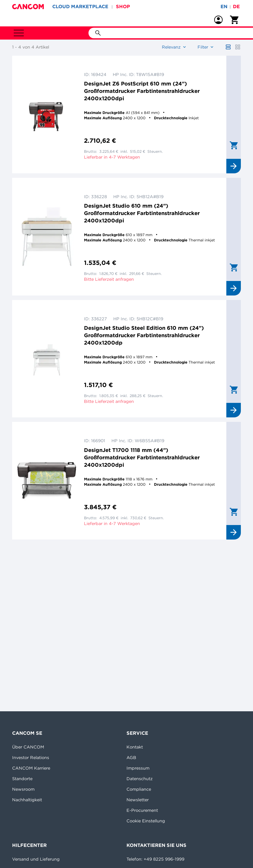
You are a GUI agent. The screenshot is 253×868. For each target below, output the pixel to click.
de (236, 6)
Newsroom (23, 789)
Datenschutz (140, 779)
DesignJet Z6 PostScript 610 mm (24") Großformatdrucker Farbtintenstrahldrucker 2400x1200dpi (142, 91)
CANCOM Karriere (31, 768)
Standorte (22, 779)
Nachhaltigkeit (27, 800)
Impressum (138, 768)
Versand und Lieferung (36, 859)
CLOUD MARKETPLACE (80, 6)
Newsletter (138, 800)
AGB (131, 757)
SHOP (123, 6)
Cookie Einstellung (146, 821)
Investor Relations (31, 757)
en (224, 6)
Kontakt (135, 747)
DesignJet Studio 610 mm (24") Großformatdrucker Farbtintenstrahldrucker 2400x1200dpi (142, 213)
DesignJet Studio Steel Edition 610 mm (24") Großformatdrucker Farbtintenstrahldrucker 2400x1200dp (144, 335)
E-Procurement (142, 810)
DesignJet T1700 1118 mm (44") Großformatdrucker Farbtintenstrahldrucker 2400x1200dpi (142, 457)
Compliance (139, 789)
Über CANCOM (28, 747)
